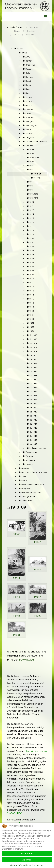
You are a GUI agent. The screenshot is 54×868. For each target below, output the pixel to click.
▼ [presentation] (11, 49)
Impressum (39, 865)
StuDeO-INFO (14, 813)
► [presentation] (19, 57)
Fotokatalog (26, 660)
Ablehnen (27, 860)
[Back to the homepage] (27, 6)
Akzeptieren (27, 853)
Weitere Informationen (21, 865)
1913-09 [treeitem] (38, 174)
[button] (46, 16)
